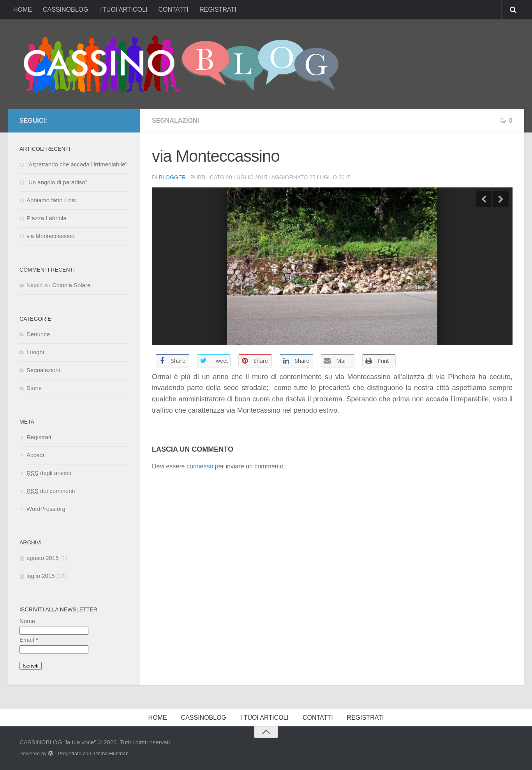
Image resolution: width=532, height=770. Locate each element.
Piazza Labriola (47, 218)
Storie (34, 388)
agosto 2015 (43, 558)
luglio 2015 (41, 576)
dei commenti (51, 491)
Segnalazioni (175, 121)
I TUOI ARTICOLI (123, 10)
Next (501, 199)
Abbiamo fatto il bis (51, 200)
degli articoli (49, 473)
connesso (200, 466)
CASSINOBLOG (65, 10)
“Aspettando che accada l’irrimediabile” (77, 164)
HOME (23, 10)
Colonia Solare (71, 285)
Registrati (39, 437)
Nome (27, 621)
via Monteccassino (50, 236)
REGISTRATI (218, 10)
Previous (484, 199)
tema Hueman (112, 753)
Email (29, 640)
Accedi (35, 455)
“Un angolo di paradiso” (57, 182)
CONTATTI (173, 10)
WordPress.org (46, 509)
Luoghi (35, 352)
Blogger (172, 177)
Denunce (38, 334)
